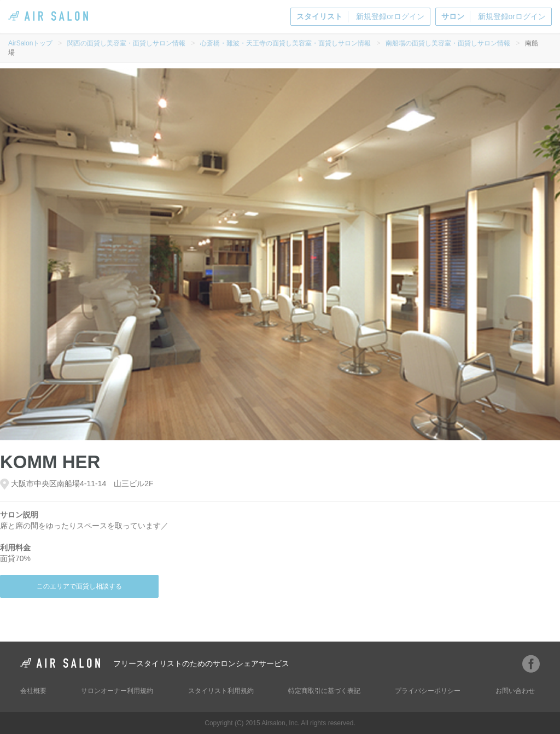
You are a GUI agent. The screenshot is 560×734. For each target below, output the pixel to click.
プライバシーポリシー (428, 691)
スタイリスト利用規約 (221, 691)
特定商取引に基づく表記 (324, 691)
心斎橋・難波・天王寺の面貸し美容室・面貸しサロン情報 (285, 43)
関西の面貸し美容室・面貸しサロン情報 (126, 43)
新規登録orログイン (360, 17)
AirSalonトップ (30, 43)
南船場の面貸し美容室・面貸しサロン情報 (448, 43)
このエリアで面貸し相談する (79, 586)
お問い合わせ (515, 691)
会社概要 (33, 691)
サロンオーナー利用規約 (117, 691)
